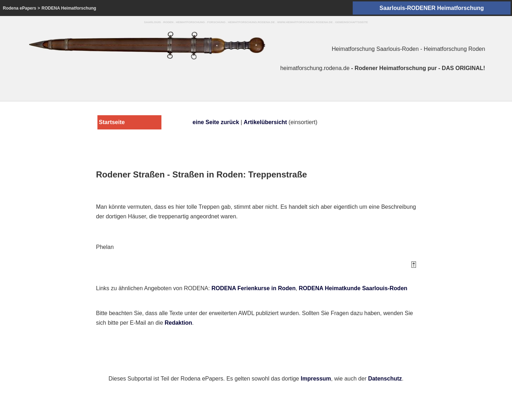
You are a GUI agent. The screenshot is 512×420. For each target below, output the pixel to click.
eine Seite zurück (216, 122)
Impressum (316, 379)
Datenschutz (385, 379)
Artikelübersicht (265, 122)
